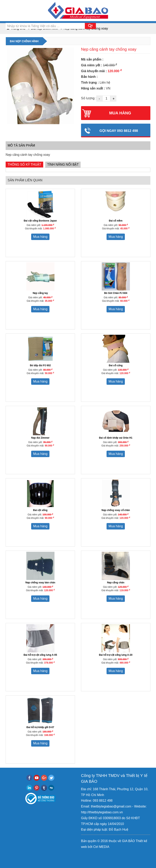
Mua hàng (40, 237)
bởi (90, 847)
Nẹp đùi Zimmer (40, 438)
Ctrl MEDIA (101, 847)
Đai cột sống (40, 510)
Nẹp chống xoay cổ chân (116, 510)
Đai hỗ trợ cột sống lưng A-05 (40, 655)
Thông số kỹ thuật (24, 165)
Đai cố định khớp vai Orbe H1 (116, 438)
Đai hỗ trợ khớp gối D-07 (40, 727)
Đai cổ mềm (116, 221)
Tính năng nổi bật (63, 165)
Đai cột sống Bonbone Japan (40, 221)
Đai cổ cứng (116, 365)
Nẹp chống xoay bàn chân (40, 583)
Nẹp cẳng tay (40, 293)
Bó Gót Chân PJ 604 (116, 293)
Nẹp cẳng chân (116, 583)
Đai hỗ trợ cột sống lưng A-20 (116, 655)
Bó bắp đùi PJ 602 (40, 365)
